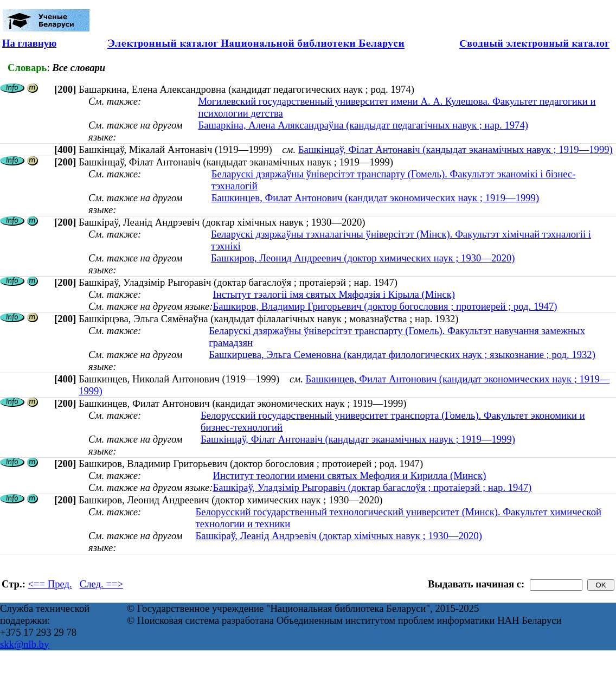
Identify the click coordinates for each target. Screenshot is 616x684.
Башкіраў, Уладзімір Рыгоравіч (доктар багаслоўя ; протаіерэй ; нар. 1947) (372, 487)
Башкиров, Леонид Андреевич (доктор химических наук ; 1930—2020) (363, 258)
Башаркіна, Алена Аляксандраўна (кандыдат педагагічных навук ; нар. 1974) (363, 125)
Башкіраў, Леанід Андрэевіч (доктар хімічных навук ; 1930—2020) (338, 536)
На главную (29, 43)
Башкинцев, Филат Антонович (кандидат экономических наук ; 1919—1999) (376, 198)
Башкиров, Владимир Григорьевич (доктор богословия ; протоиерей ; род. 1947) (385, 306)
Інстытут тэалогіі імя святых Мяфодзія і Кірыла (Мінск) (334, 294)
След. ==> (101, 584)
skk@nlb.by (24, 644)
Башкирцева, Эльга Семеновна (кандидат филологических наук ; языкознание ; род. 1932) (402, 354)
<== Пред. (50, 584)
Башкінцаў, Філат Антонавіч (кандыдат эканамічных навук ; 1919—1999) (455, 149)
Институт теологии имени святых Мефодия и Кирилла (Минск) (349, 475)
